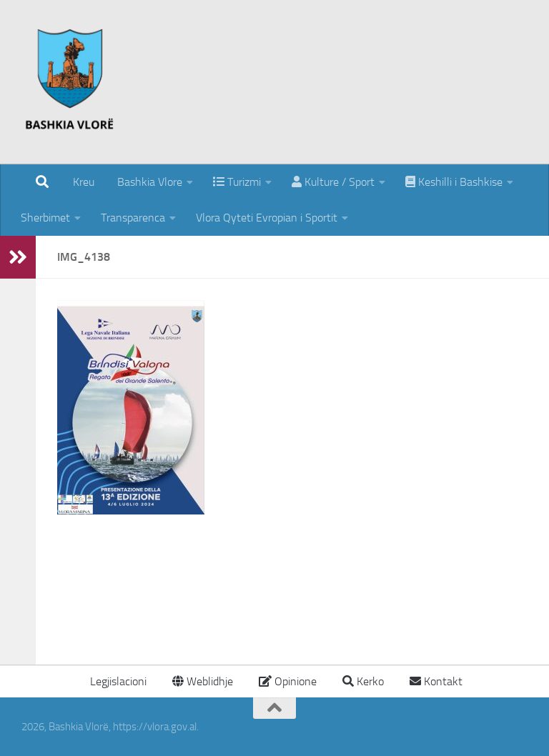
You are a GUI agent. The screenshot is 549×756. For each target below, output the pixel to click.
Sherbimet (45, 218)
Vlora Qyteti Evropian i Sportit (267, 218)
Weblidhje (203, 681)
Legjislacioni (117, 681)
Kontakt (436, 681)
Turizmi (237, 182)
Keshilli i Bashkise (454, 182)
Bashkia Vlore (148, 182)
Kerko (363, 681)
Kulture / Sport (333, 182)
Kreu (84, 182)
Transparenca (133, 218)
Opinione (288, 681)
